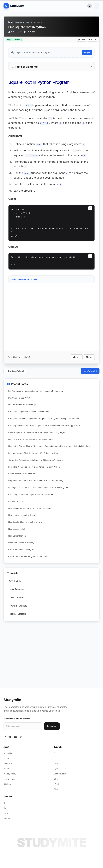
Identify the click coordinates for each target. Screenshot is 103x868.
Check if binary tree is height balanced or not (28, 556)
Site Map (7, 784)
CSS (56, 789)
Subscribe (52, 726)
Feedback (8, 763)
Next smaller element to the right (23, 515)
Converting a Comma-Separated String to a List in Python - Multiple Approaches (44, 419)
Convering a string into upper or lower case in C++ (31, 495)
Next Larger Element (17, 536)
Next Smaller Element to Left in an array (26, 522)
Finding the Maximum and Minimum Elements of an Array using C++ (38, 487)
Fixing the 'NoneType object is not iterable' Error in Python (34, 467)
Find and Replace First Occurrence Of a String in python (33, 453)
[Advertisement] (51, 293)
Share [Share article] (92, 40)
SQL (56, 779)
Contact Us (8, 758)
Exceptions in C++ (16, 501)
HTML (57, 784)
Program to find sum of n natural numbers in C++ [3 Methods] (36, 481)
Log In (87, 53)
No (89, 357)
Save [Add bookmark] (81, 40)
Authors (7, 769)
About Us (8, 753)
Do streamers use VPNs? (19, 398)
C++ (56, 758)
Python (57, 769)
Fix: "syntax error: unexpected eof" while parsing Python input (36, 391)
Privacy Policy (10, 774)
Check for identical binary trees (22, 550)
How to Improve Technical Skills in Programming (30, 508)
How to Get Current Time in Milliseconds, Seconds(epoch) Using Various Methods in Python (49, 446)
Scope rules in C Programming (22, 474)
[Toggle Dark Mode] (90, 6)
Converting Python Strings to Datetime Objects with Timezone (36, 460)
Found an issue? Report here (24, 279)
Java (56, 763)
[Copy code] (90, 208)
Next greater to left (17, 529)
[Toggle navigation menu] (97, 6)
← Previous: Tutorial (15, 371)
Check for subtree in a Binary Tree (23, 543)
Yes (77, 357)
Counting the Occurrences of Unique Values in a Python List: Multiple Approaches (44, 426)
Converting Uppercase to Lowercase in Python (29, 412)
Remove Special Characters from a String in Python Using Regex (37, 432)
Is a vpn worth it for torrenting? (22, 405)
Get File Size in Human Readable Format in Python (30, 439)
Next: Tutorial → (90, 371)
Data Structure (60, 774)
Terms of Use (9, 779)
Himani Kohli (16, 32)
